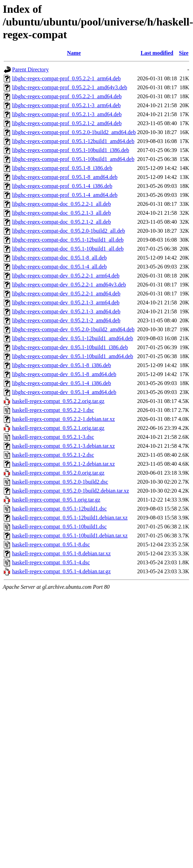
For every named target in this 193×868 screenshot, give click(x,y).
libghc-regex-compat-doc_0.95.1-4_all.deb (59, 267)
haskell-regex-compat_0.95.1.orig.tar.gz (56, 500)
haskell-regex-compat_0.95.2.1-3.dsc (53, 437)
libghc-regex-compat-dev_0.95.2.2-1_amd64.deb (66, 294)
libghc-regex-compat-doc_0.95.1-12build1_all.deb (68, 240)
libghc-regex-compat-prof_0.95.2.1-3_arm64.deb (66, 105)
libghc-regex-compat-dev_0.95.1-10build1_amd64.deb (73, 356)
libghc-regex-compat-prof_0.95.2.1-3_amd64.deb (67, 114)
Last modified (157, 53)
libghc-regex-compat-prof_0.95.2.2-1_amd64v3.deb (70, 87)
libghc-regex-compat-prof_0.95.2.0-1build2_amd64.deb (74, 132)
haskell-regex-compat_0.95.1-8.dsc (51, 544)
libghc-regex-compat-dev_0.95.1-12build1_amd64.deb (73, 338)
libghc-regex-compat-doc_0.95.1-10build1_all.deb (68, 249)
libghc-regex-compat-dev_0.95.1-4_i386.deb (62, 383)
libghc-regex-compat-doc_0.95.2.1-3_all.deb (61, 213)
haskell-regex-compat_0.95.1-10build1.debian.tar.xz (70, 536)
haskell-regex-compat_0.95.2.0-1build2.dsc (60, 482)
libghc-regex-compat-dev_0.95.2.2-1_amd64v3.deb (69, 285)
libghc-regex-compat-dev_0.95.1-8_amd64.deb (64, 374)
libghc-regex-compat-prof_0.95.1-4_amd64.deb (65, 195)
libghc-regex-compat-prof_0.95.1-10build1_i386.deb (71, 150)
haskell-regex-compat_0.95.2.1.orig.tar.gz (58, 428)
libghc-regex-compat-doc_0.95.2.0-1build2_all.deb (69, 231)
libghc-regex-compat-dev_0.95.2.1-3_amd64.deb (66, 311)
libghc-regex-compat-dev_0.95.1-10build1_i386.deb (70, 347)
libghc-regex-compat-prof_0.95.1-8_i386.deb (62, 168)
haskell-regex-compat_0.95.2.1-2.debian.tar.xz (64, 464)
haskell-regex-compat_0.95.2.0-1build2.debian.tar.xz (71, 491)
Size (184, 53)
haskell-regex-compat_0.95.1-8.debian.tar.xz (61, 553)
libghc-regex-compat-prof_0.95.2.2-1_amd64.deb (67, 96)
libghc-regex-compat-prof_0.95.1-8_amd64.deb (65, 177)
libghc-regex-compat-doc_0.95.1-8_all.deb (59, 258)
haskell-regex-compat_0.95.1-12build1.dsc (59, 509)
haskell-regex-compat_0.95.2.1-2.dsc (53, 455)
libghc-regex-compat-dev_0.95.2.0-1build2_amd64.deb (73, 329)
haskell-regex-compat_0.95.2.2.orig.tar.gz (58, 401)
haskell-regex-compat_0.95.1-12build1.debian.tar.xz (70, 518)
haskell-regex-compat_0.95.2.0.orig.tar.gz (58, 473)
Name (74, 53)
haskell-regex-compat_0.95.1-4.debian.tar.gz (61, 571)
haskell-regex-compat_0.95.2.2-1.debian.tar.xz (64, 419)
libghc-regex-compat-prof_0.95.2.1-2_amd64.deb (67, 123)
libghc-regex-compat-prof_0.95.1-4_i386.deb (62, 186)
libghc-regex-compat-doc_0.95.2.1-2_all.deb (61, 222)
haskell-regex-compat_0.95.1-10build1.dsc (59, 527)
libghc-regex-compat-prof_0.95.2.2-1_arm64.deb (66, 78)
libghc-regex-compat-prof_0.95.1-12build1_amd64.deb (73, 141)
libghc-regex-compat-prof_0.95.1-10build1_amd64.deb (73, 159)
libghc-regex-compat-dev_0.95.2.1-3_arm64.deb (66, 302)
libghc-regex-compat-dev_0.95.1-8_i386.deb (62, 365)
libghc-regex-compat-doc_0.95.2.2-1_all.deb (61, 204)
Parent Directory (30, 69)
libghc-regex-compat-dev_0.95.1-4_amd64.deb (64, 392)
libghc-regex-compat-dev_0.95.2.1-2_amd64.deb (66, 320)
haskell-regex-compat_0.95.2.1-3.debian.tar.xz (64, 446)
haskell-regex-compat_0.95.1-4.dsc (51, 562)
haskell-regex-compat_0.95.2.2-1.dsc (53, 410)
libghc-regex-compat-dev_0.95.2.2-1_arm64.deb (66, 276)
